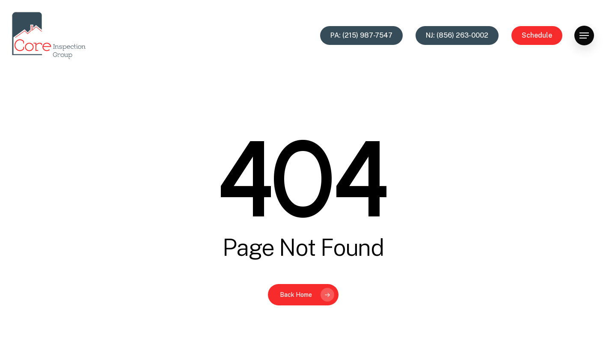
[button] (584, 36)
